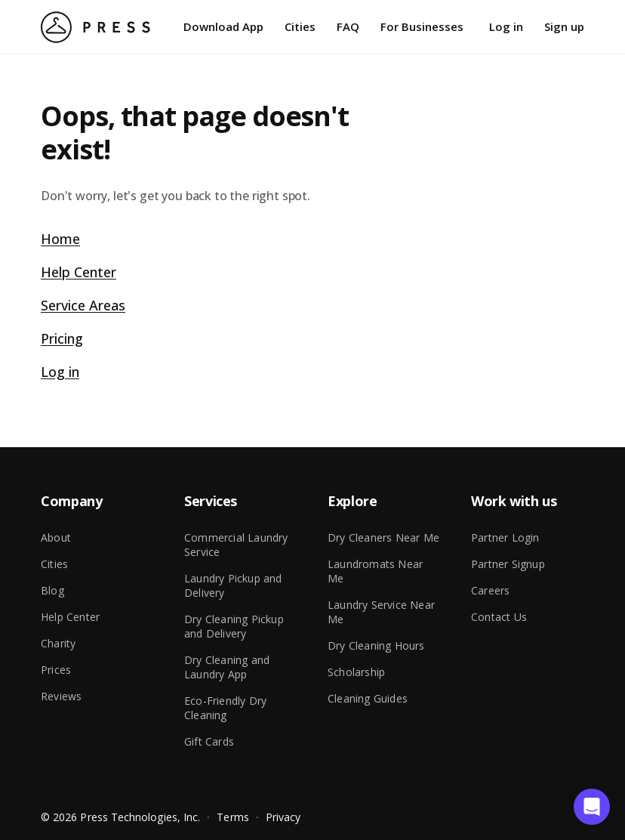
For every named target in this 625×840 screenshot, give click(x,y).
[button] (592, 807)
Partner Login (505, 537)
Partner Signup (508, 564)
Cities (300, 26)
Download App (223, 26)
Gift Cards (209, 741)
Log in (506, 26)
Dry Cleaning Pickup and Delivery (234, 626)
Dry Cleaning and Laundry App (227, 667)
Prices (56, 670)
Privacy (283, 817)
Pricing (62, 338)
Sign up (564, 26)
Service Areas (83, 305)
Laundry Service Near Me (381, 612)
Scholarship (356, 672)
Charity (58, 643)
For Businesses (422, 26)
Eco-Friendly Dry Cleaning (225, 708)
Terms (232, 817)
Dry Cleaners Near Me (383, 537)
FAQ (348, 26)
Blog (52, 590)
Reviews (61, 696)
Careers (490, 590)
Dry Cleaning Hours (376, 645)
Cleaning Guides (368, 698)
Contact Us (499, 617)
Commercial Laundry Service (236, 545)
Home (60, 239)
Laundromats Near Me (375, 571)
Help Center (79, 272)
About (56, 537)
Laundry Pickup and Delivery (233, 585)
